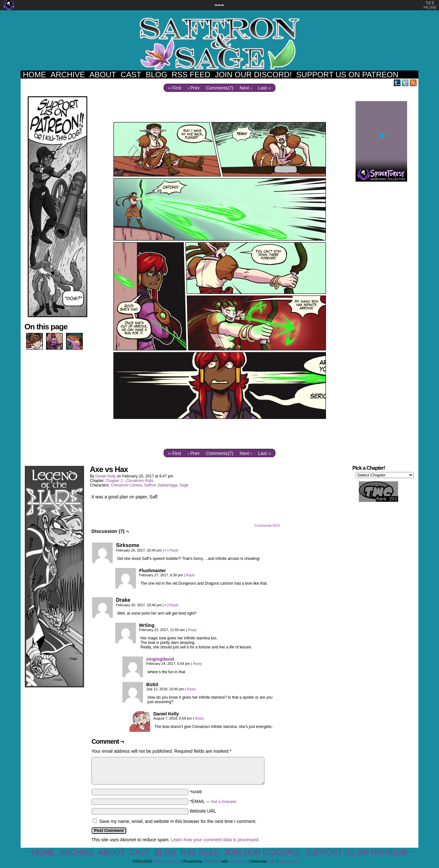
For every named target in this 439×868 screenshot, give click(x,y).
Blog (156, 75)
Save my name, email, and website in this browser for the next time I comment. (178, 821)
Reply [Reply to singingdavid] (197, 664)
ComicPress (239, 861)
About (103, 75)
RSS (413, 83)
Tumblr (397, 83)
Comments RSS (267, 525)
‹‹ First (175, 88)
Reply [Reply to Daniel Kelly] (199, 718)
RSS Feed (191, 75)
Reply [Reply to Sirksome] (174, 550)
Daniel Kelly (105, 476)
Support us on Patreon (347, 75)
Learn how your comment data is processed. (215, 840)
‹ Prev (193, 88)
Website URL (203, 811)
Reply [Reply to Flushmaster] (190, 575)
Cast (131, 75)
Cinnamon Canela (126, 485)
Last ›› (265, 88)
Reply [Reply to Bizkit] (191, 689)
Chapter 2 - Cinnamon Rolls (129, 481)
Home (34, 75)
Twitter (405, 83)
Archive (68, 75)
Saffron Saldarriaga (161, 485)
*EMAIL (213, 801)
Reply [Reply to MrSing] (192, 630)
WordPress (212, 861)
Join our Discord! (253, 75)
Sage (184, 485)
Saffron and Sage (220, 44)
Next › (246, 88)
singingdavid (160, 659)
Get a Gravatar (224, 802)
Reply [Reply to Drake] (174, 605)
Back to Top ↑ (290, 861)
